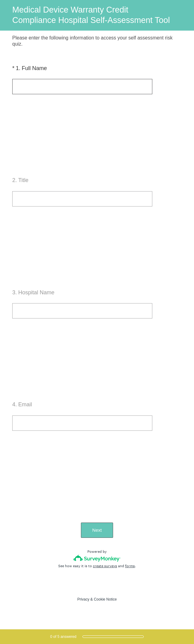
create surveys (105, 566)
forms (130, 566)
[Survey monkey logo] (97, 558)
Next (97, 530)
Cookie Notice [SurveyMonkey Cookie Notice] (105, 599)
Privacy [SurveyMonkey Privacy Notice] (83, 599)
